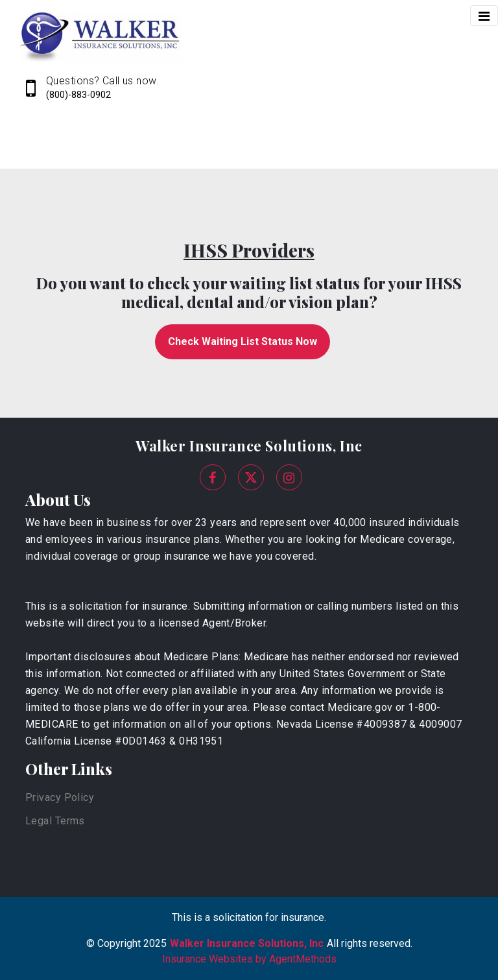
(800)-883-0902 (78, 95)
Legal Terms (55, 821)
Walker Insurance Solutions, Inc (249, 446)
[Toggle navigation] (484, 16)
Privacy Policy (60, 797)
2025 (155, 943)
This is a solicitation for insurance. (249, 917)
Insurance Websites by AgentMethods (249, 959)
